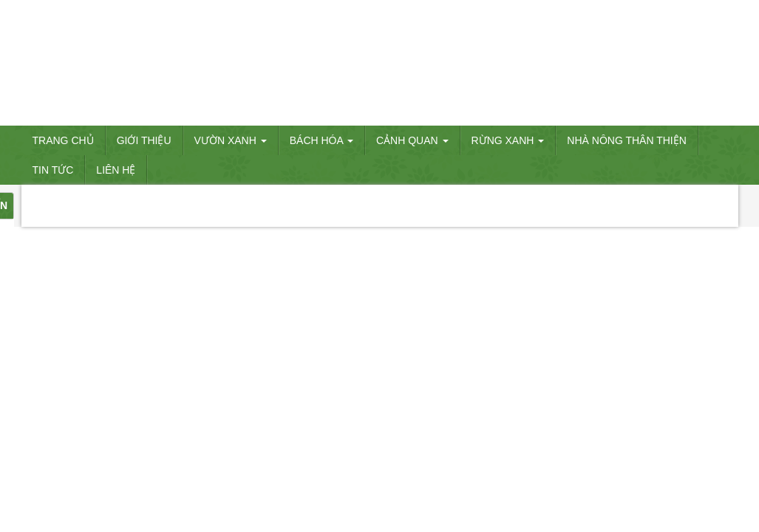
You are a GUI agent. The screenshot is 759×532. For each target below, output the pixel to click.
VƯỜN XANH (231, 140)
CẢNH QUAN (412, 140)
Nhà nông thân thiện (627, 140)
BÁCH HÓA (321, 140)
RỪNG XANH (508, 140)
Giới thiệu (144, 140)
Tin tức (53, 170)
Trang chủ (63, 140)
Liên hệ (116, 170)
